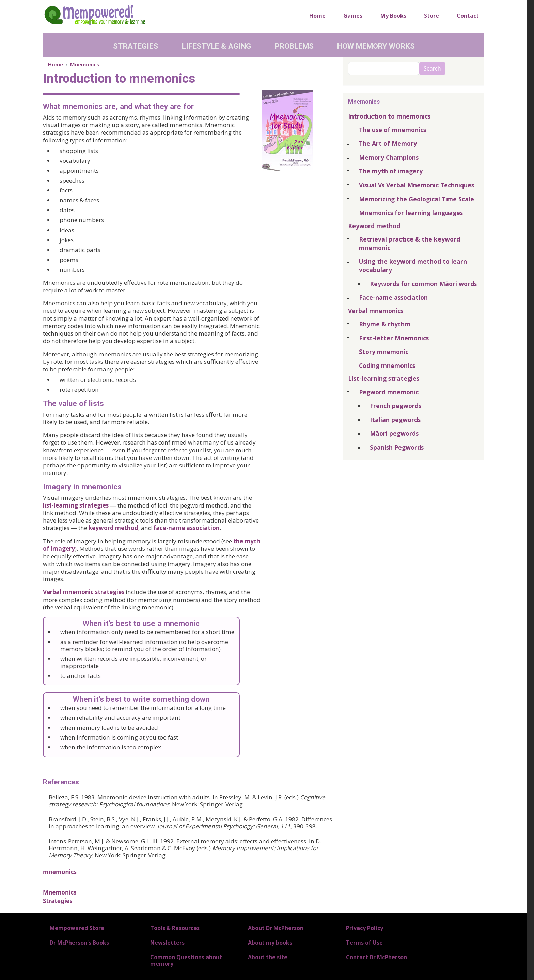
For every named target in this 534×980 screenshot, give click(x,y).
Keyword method (374, 226)
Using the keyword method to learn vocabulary (413, 266)
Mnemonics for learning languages (411, 213)
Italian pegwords (395, 420)
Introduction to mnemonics (389, 116)
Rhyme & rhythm (385, 324)
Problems (294, 46)
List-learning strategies (384, 378)
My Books (393, 16)
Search (432, 68)
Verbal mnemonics (376, 311)
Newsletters (167, 943)
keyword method (113, 528)
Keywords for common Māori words (423, 284)
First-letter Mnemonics (394, 338)
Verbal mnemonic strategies (84, 592)
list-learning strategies (76, 505)
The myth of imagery (391, 171)
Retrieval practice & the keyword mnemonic (410, 243)
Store (431, 16)
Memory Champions (389, 157)
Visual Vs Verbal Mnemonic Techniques (417, 185)
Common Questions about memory (186, 960)
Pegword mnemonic (389, 392)
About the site (268, 957)
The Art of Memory (388, 143)
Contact (468, 16)
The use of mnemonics (392, 130)
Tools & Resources (175, 928)
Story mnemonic (384, 352)
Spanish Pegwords (397, 447)
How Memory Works (376, 46)
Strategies (136, 46)
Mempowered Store (77, 928)
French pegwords (396, 406)
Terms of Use (364, 943)
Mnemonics (85, 64)
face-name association (186, 528)
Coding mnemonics (387, 365)
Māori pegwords (394, 433)
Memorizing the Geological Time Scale (417, 199)
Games (353, 16)
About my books (270, 943)
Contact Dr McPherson (376, 957)
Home (317, 16)
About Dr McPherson (276, 928)
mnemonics (60, 872)
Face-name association (393, 297)
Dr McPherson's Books (79, 943)
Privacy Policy (365, 928)
